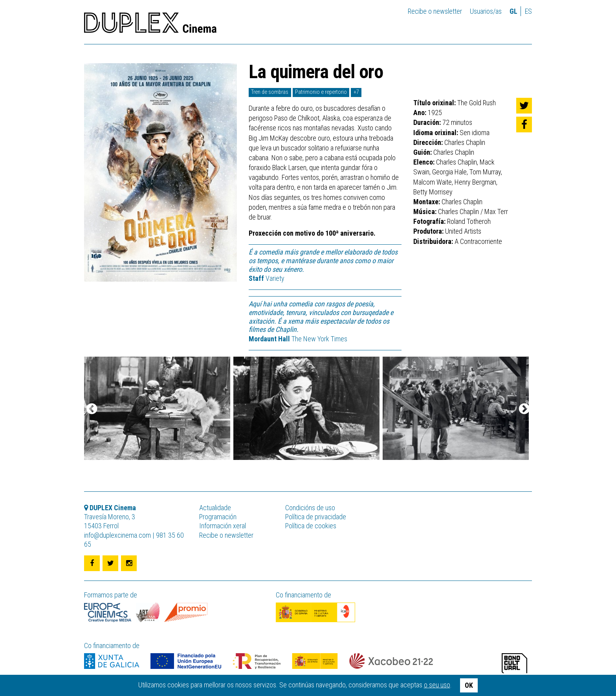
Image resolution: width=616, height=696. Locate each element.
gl (513, 11)
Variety (267, 278)
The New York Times (298, 339)
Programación (218, 517)
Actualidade (215, 508)
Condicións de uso (310, 508)
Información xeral (223, 526)
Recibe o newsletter (435, 11)
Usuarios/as (486, 11)
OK (469, 685)
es (528, 11)
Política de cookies (311, 526)
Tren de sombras (270, 92)
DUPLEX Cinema (150, 25)
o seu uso (437, 685)
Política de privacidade (316, 517)
